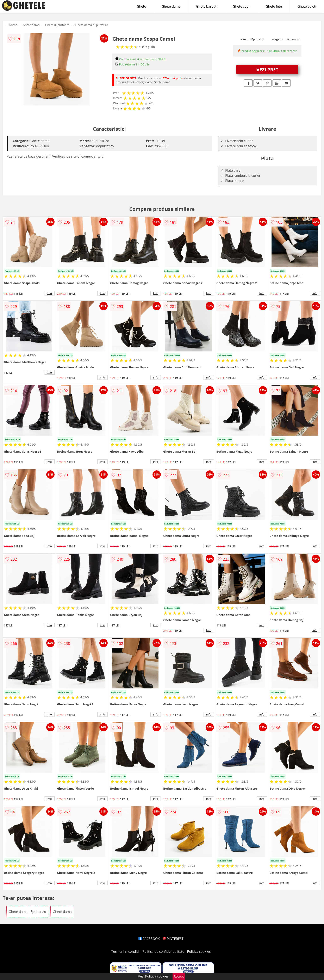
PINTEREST (173, 939)
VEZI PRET (267, 69)
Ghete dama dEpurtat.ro (92, 25)
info (49, 293)
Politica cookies (199, 952)
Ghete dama (171, 6)
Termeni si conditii (126, 952)
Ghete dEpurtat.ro (57, 25)
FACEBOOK (149, 939)
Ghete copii (242, 6)
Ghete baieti (307, 6)
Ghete (141, 6)
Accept (179, 976)
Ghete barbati (207, 6)
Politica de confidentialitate (163, 952)
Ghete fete (274, 6)
